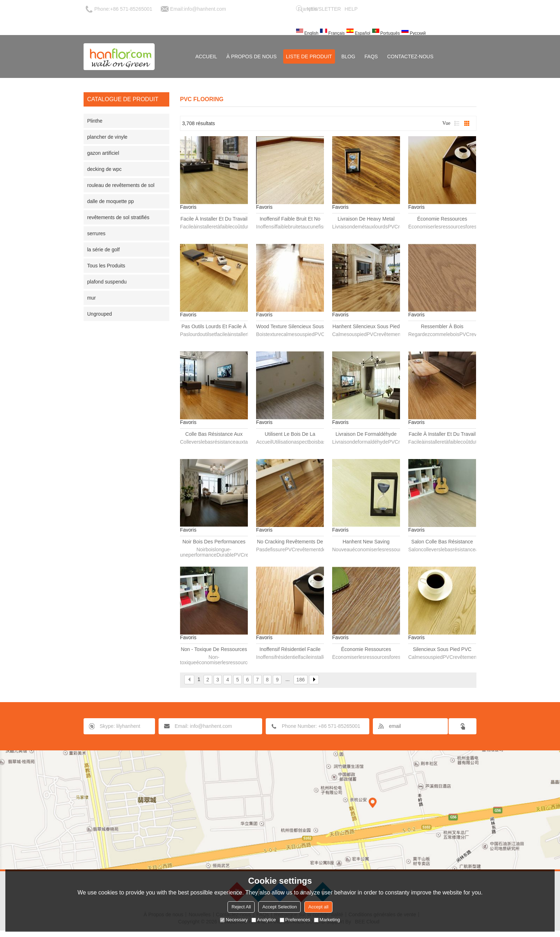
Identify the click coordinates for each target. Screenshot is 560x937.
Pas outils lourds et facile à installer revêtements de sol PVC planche (214, 327)
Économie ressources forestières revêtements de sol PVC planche (442, 219)
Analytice (264, 920)
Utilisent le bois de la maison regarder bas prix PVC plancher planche (290, 434)
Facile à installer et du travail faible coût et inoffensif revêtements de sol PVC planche (214, 219)
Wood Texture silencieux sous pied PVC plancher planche (290, 327)
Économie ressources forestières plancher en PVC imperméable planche (366, 650)
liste (457, 123)
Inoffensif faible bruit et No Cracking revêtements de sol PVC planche (290, 219)
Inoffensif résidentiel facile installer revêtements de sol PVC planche (290, 650)
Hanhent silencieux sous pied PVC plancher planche (366, 327)
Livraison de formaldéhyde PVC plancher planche (366, 434)
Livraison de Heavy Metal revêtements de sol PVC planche (366, 219)
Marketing (327, 920)
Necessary (234, 920)
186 (301, 680)
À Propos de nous (252, 56)
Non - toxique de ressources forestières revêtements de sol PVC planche (214, 650)
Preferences (295, 920)
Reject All (241, 907)
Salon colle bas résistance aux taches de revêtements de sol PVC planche (442, 542)
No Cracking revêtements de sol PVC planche (290, 542)
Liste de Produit (309, 56)
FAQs (371, 56)
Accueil (206, 56)
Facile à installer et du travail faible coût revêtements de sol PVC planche (442, 434)
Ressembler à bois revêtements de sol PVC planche (442, 327)
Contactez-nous (410, 56)
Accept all (318, 907)
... (287, 679)
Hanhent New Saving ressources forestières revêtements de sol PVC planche (366, 542)
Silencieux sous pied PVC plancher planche (442, 650)
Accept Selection (279, 907)
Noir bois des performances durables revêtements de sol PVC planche (214, 542)
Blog (348, 56)
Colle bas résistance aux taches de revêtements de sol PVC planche (214, 434)
